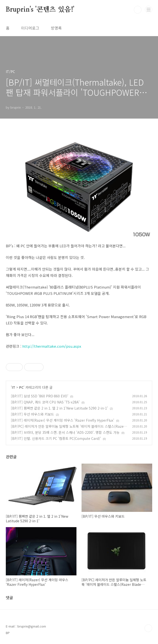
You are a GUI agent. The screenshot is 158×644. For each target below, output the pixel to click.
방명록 (56, 28)
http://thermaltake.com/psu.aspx (52, 346)
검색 (138, 10)
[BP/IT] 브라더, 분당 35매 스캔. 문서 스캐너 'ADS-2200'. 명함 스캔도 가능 (65, 432)
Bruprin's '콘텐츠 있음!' (40, 10)
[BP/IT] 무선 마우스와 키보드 (32, 414)
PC (21, 387)
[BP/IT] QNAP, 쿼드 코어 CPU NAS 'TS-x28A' (45, 402)
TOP (148, 628)
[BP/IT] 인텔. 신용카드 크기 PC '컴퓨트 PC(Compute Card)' (56, 438)
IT (14, 387)
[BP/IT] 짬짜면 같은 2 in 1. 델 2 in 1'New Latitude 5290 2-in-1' (59, 408)
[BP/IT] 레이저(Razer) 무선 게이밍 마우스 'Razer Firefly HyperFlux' (63, 420)
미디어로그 (30, 28)
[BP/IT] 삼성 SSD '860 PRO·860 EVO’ (40, 396)
